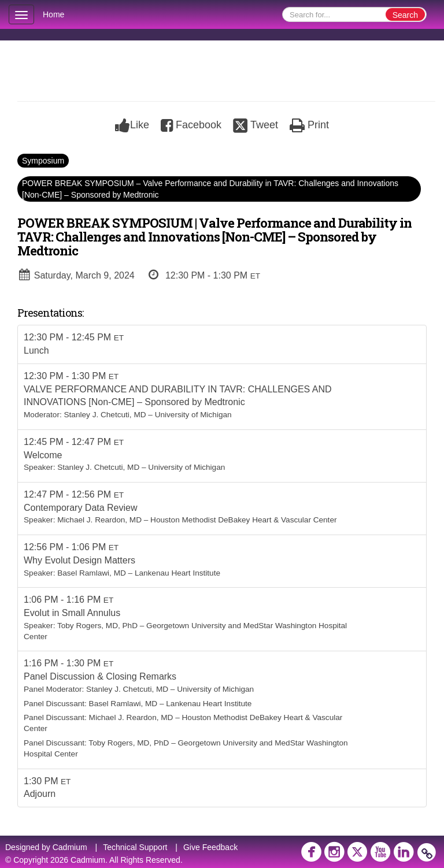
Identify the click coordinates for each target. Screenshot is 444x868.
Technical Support (135, 847)
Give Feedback (210, 847)
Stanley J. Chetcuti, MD (105, 415)
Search (405, 15)
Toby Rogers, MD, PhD (97, 626)
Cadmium (70, 847)
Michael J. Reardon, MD (99, 520)
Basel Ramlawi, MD (92, 573)
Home (53, 14)
